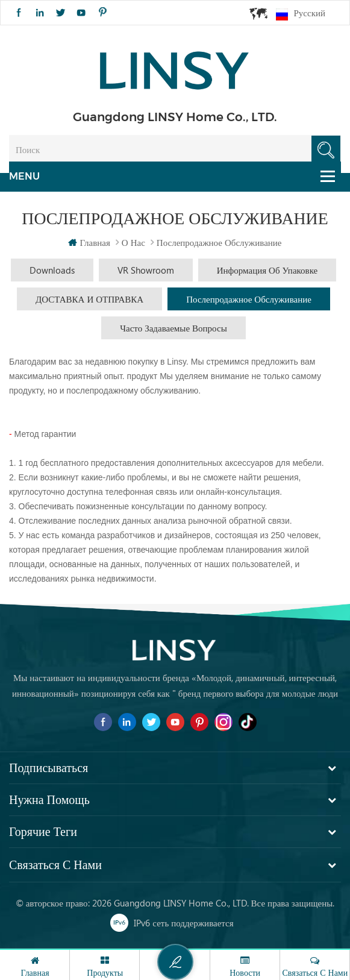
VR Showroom (146, 270)
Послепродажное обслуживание (249, 299)
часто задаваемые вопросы (173, 328)
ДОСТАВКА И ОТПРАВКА (89, 299)
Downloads (52, 270)
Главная (89, 242)
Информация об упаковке (267, 270)
